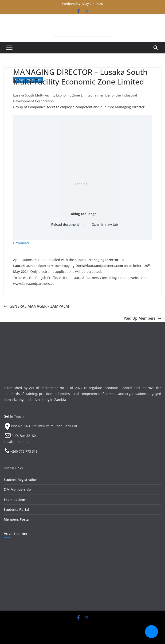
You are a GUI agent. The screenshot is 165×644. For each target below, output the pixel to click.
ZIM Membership (17, 489)
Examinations (15, 500)
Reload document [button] (63, 224)
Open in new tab (103, 224)
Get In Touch (14, 416)
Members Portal (17, 519)
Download (21, 243)
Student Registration (21, 480)
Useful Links (13, 468)
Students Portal (16, 509)
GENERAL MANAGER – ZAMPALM (36, 306)
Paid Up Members (142, 318)
